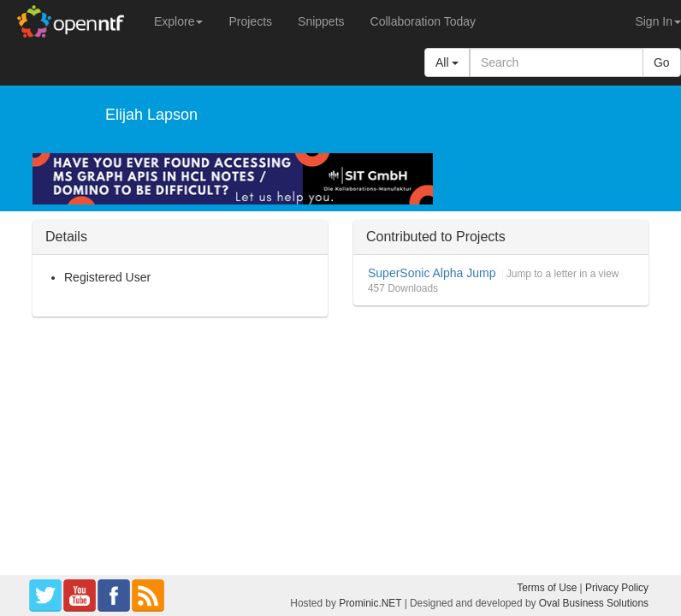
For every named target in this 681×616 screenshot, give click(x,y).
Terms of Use (547, 588)
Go (662, 62)
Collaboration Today (423, 21)
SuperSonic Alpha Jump (432, 273)
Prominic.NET (370, 603)
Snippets (321, 21)
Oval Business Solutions (594, 603)
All (447, 62)
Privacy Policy (617, 588)
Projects (250, 21)
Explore (178, 21)
